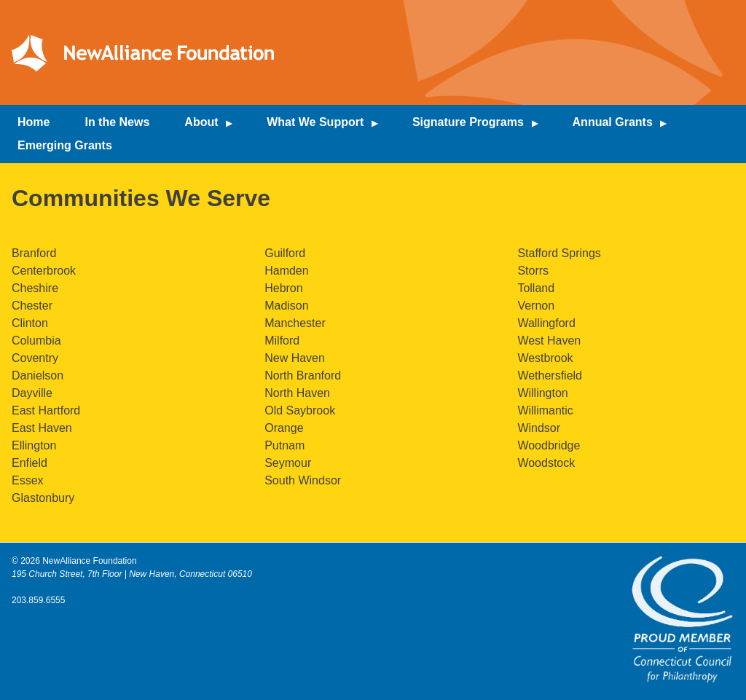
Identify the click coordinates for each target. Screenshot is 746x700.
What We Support (315, 122)
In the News (117, 122)
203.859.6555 (38, 600)
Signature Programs (468, 122)
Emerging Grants (65, 145)
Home (34, 122)
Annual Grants (613, 122)
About (201, 122)
